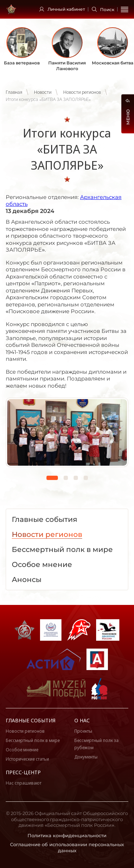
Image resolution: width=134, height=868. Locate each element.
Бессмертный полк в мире (33, 740)
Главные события (31, 720)
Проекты (83, 731)
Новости (43, 92)
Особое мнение (22, 750)
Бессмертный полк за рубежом (96, 744)
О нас (82, 720)
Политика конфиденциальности (67, 835)
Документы (86, 757)
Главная (14, 92)
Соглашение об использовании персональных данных (67, 847)
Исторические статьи (27, 759)
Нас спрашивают (24, 783)
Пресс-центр (23, 772)
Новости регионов (82, 92)
